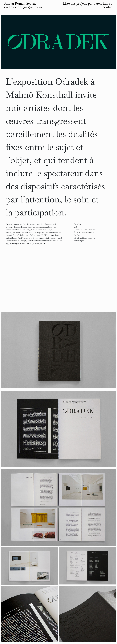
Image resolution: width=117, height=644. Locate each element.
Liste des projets (74, 3)
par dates (94, 3)
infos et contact (108, 5)
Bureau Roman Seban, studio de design (23, 5)
